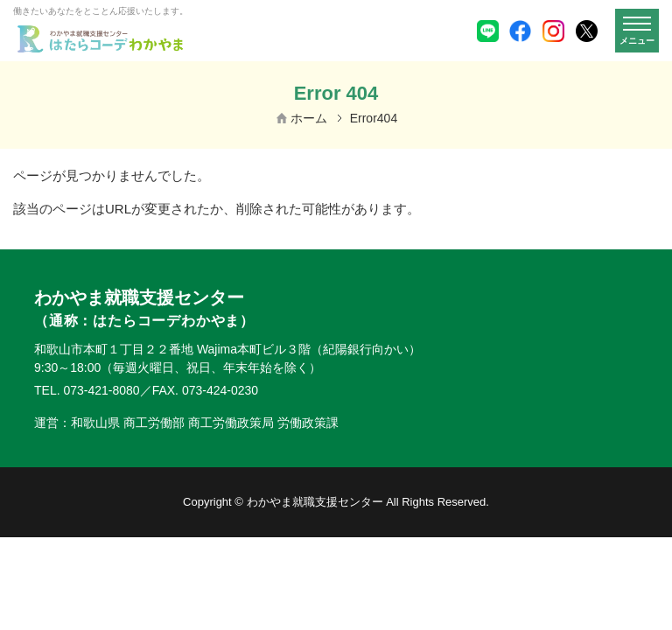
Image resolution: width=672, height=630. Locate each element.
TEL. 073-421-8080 (87, 390)
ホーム (309, 118)
